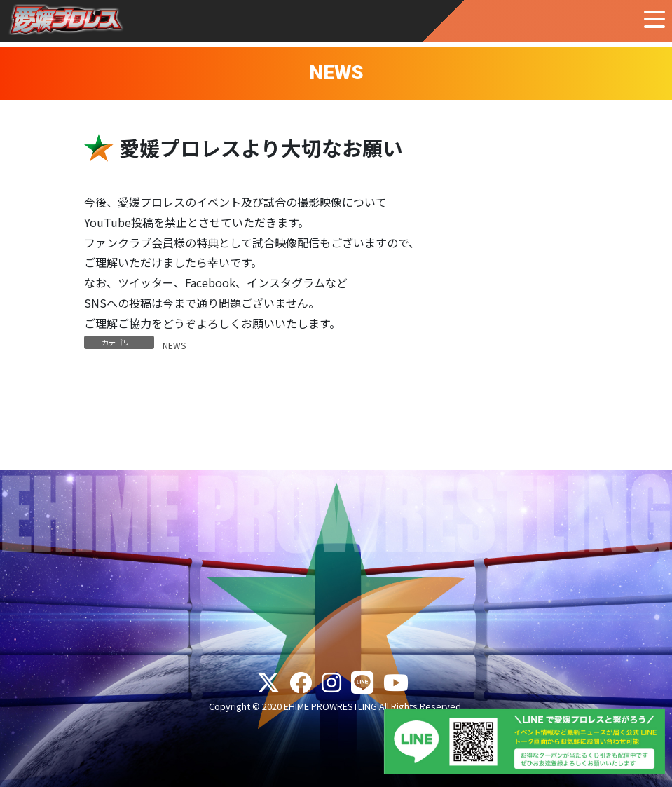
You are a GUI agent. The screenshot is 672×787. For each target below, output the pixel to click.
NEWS (174, 345)
